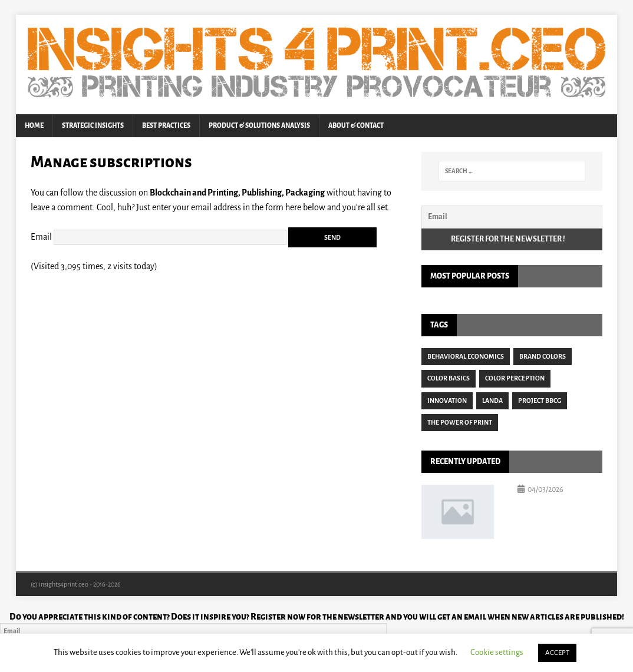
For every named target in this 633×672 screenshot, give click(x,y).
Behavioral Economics (466, 356)
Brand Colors (543, 356)
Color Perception (515, 378)
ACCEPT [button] (557, 653)
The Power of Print (460, 422)
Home (34, 125)
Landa (492, 400)
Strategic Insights (93, 125)
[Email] (512, 217)
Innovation (447, 400)
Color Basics (449, 378)
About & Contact (356, 125)
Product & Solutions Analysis (259, 125)
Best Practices (166, 125)
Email (41, 236)
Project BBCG (540, 400)
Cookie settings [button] (497, 652)
